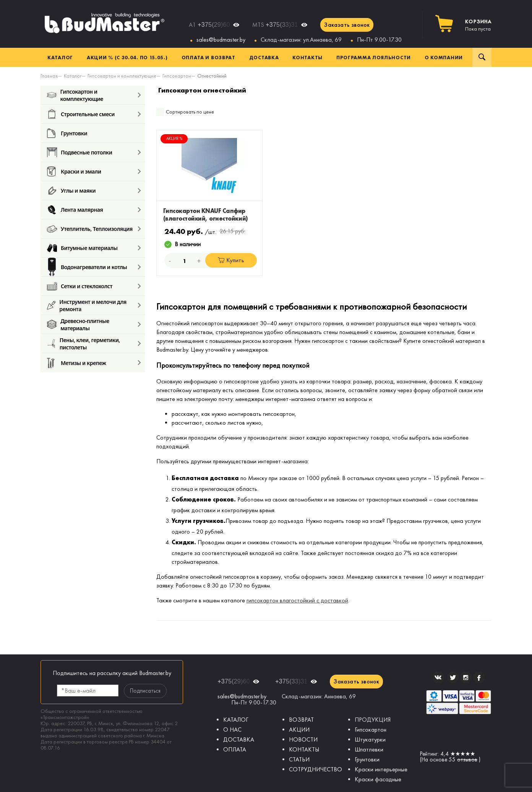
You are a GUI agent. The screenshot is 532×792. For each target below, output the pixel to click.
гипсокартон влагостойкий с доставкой (297, 600)
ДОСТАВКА (239, 739)
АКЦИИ (299, 730)
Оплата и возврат (208, 57)
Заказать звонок (347, 25)
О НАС (232, 730)
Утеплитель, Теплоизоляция (90, 229)
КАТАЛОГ (236, 720)
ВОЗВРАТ (301, 720)
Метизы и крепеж (77, 363)
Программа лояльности (374, 57)
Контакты (307, 57)
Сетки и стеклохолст (80, 286)
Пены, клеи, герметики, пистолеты (84, 343)
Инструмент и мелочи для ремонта (87, 305)
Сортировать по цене (190, 112)
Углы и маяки (71, 191)
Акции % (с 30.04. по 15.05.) (127, 57)
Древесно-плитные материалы (78, 324)
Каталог (60, 57)
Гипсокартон (371, 730)
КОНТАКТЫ (304, 749)
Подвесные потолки (79, 152)
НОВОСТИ (303, 739)
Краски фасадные (378, 779)
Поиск (482, 57)
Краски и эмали (74, 171)
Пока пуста (478, 25)
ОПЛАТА (235, 749)
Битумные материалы (82, 248)
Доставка (264, 57)
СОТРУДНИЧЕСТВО (315, 769)
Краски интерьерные (381, 769)
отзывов (467, 760)
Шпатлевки (369, 749)
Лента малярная (75, 210)
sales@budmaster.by (221, 40)
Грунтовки (67, 133)
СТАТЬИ (299, 759)
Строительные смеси (81, 114)
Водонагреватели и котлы (87, 267)
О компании (444, 57)
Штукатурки (370, 739)
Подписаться (145, 691)
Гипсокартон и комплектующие (75, 95)
